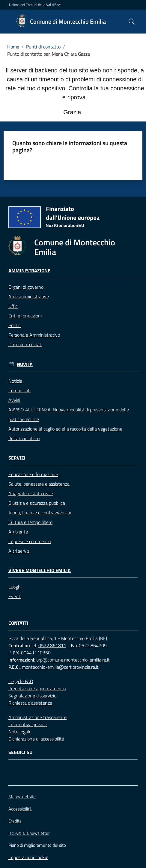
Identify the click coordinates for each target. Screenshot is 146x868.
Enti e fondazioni (25, 316)
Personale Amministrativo (34, 335)
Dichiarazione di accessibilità (36, 739)
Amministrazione (29, 271)
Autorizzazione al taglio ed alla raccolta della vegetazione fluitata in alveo (65, 434)
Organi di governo (26, 287)
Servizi (17, 458)
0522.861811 (52, 645)
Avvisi (14, 400)
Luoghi (15, 587)
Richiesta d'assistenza (30, 703)
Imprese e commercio (30, 541)
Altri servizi (19, 551)
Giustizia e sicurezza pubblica (37, 503)
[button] (132, 22)
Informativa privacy (28, 724)
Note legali (19, 732)
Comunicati (19, 390)
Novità (25, 364)
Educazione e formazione (33, 474)
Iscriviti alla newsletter (29, 833)
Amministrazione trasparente (37, 717)
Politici (15, 325)
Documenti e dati (25, 344)
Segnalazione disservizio (32, 696)
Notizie (15, 381)
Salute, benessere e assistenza (39, 484)
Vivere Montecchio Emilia (40, 570)
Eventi (15, 596)
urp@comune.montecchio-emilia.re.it (73, 660)
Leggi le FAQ (21, 681)
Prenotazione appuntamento (37, 688)
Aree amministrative (29, 297)
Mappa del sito (22, 797)
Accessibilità (20, 809)
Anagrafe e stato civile (31, 493)
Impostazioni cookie (28, 857)
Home (13, 47)
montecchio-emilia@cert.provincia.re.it (60, 667)
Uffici (13, 306)
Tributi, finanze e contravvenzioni (41, 513)
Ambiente (18, 532)
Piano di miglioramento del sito (37, 845)
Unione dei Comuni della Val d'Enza (35, 5)
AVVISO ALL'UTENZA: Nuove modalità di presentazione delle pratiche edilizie (69, 414)
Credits (15, 821)
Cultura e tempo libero (30, 522)
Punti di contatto (43, 47)
